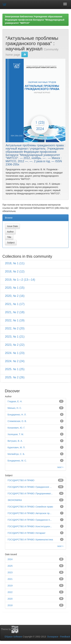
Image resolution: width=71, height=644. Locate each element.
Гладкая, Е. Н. (15, 401)
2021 (10, 579)
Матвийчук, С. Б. (16, 454)
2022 (10, 592)
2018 (10, 605)
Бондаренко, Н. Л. (17, 415)
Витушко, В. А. (15, 441)
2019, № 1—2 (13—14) (20, 280)
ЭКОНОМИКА (15, 500)
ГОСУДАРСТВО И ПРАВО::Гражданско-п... (30, 520)
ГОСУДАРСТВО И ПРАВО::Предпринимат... (30, 494)
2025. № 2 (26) (15, 377)
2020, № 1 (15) (15, 288)
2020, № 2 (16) (15, 296)
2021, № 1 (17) (15, 304)
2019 (10, 586)
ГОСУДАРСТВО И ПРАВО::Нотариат (27, 533)
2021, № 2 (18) (15, 312)
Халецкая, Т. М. (16, 434)
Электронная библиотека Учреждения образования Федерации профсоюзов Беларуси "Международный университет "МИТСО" (35, 20)
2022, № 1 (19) (15, 320)
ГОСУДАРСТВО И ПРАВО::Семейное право (30, 507)
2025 (10, 566)
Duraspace (53, 637)
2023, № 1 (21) (15, 337)
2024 (10, 559)
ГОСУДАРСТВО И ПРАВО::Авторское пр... (29, 513)
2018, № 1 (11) (15, 263)
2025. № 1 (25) (15, 369)
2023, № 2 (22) (15, 345)
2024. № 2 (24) (15, 361)
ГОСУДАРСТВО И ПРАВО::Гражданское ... (30, 487)
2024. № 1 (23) (15, 353)
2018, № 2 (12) (15, 271)
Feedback (65, 637)
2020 (10, 599)
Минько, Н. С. (15, 408)
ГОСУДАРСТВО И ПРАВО (21, 480)
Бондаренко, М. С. (17, 461)
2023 (10, 572)
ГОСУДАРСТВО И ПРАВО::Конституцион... (30, 526)
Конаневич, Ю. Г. (16, 428)
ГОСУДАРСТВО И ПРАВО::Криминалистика (30, 540)
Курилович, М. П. (16, 447)
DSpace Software (13, 637)
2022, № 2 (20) (15, 328)
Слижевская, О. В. (17, 421)
